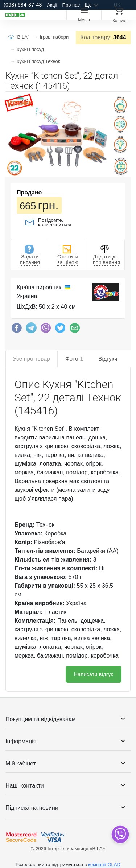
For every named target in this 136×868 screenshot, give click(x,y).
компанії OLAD (104, 865)
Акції (52, 5)
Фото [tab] (74, 359)
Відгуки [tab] (108, 359)
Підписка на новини (32, 808)
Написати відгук (94, 674)
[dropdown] (120, 834)
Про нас (71, 5)
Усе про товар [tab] (32, 359)
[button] (124, 100)
